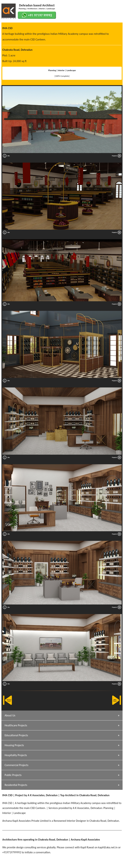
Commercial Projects (16, 765)
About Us (10, 715)
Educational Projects (16, 735)
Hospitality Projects (16, 755)
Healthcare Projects (16, 725)
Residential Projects (16, 785)
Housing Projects (14, 745)
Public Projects (13, 775)
